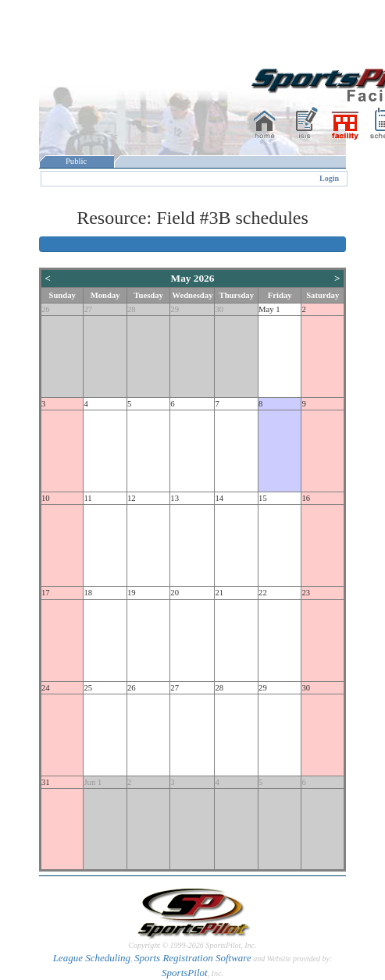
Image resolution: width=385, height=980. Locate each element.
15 (263, 498)
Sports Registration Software (193, 958)
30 (219, 309)
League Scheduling (92, 958)
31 (46, 782)
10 (46, 498)
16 (306, 498)
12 (132, 498)
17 (46, 593)
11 (87, 498)
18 (88, 593)
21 (219, 593)
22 (263, 593)
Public (77, 161)
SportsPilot (185, 973)
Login (329, 178)
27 (88, 309)
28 (132, 309)
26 (46, 309)
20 (175, 593)
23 (306, 593)
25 (88, 688)
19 (132, 593)
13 (175, 498)
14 (219, 498)
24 (46, 688)
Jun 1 (93, 782)
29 (175, 309)
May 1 (269, 309)
